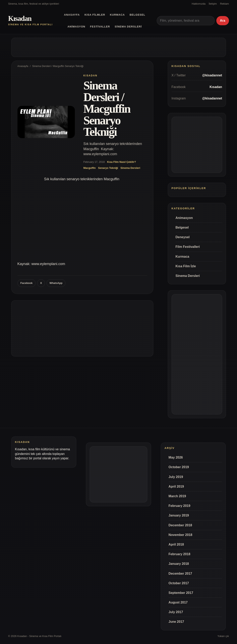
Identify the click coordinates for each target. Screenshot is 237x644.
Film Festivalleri (188, 247)
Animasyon (76, 27)
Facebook (27, 283)
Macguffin (89, 168)
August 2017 (178, 602)
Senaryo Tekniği (108, 168)
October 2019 (179, 467)
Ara (223, 21)
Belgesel (137, 15)
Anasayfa (72, 15)
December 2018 (180, 525)
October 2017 (179, 583)
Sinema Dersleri (128, 27)
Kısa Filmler (95, 15)
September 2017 (181, 593)
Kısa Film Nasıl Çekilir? (122, 162)
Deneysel (183, 237)
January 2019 (179, 515)
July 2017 (176, 612)
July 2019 (176, 477)
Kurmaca (117, 15)
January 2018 (179, 564)
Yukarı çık (223, 636)
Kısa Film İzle (186, 266)
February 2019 (180, 506)
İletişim (213, 4)
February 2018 (180, 554)
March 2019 (177, 496)
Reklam (224, 4)
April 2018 (176, 544)
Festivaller (100, 27)
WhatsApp (56, 283)
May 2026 (176, 457)
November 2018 (180, 535)
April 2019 (176, 487)
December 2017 (180, 574)
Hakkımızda (199, 4)
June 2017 (176, 622)
